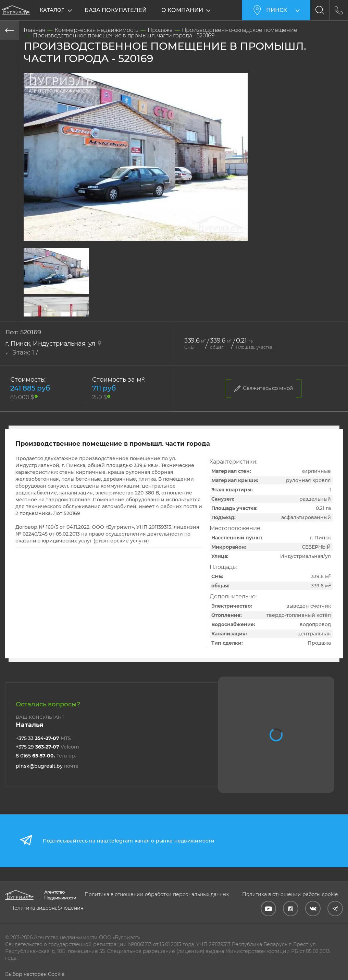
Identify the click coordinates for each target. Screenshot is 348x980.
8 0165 (46, 756)
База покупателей (116, 10)
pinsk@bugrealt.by (47, 766)
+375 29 (47, 747)
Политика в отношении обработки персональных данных (157, 894)
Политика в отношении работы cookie (290, 894)
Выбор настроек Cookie (35, 974)
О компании (182, 10)
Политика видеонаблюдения (47, 908)
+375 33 (43, 738)
